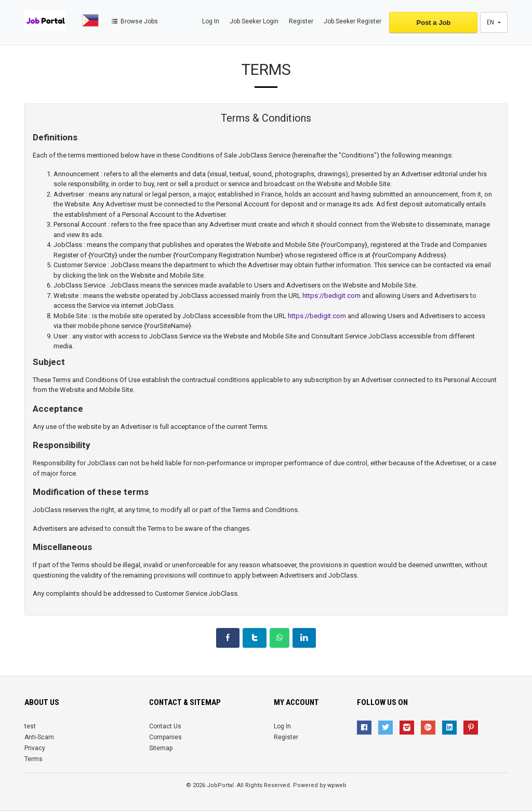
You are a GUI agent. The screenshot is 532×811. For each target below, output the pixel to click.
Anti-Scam (39, 737)
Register (301, 21)
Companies (165, 737)
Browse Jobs (134, 21)
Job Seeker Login (254, 21)
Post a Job (434, 23)
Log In (211, 21)
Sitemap (161, 748)
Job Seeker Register (353, 21)
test (30, 726)
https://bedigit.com (331, 296)
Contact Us (165, 726)
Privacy (35, 748)
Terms (34, 759)
